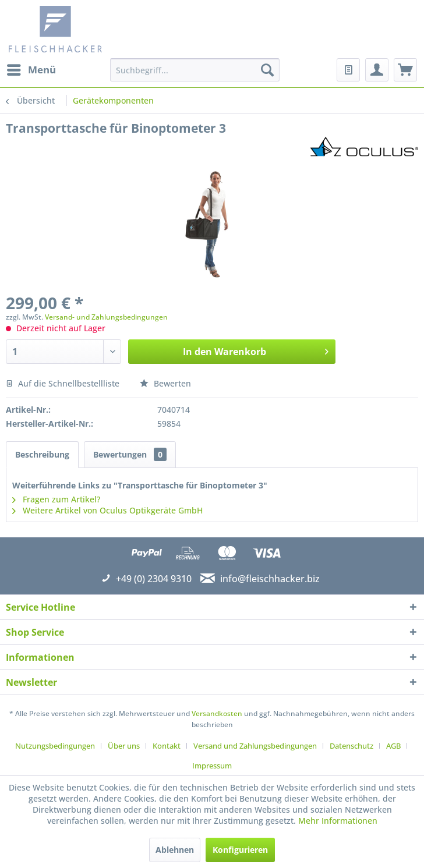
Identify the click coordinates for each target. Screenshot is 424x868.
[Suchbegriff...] (195, 70)
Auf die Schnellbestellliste (63, 383)
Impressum (212, 766)
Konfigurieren (240, 850)
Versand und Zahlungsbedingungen (255, 746)
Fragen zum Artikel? (56, 499)
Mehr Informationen (338, 821)
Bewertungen (130, 454)
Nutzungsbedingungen (55, 746)
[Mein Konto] (377, 70)
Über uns (124, 746)
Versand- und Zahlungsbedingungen (106, 317)
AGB (393, 746)
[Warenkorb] (405, 70)
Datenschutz (351, 746)
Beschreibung (42, 454)
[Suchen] (267, 70)
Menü (31, 68)
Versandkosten (217, 713)
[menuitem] (31, 70)
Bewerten (165, 383)
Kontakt (167, 746)
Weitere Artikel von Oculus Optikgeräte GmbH (107, 510)
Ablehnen (175, 850)
